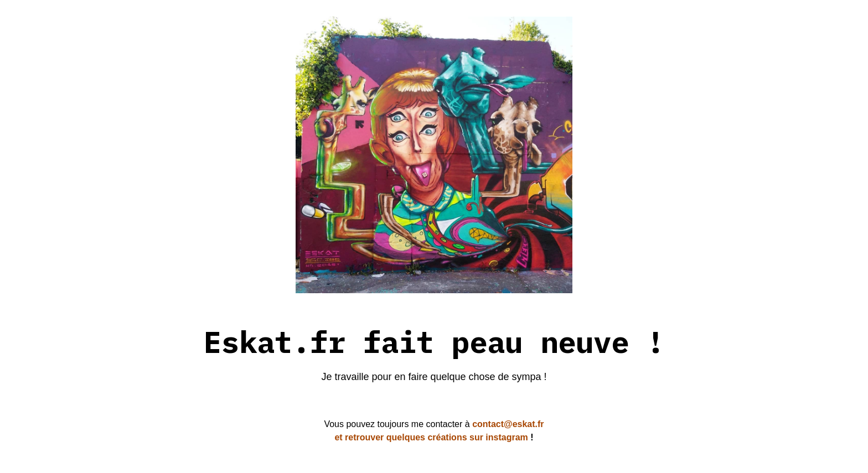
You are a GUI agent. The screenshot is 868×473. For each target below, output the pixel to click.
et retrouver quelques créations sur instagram (431, 437)
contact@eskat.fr (507, 424)
